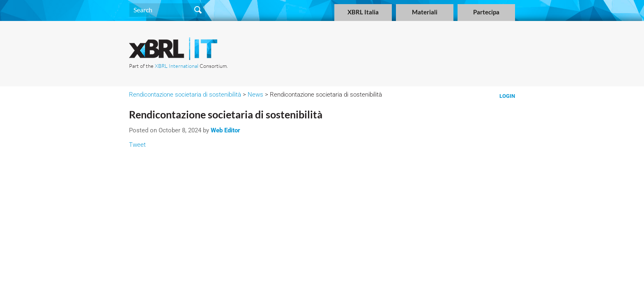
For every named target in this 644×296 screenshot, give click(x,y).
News (255, 95)
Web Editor (225, 130)
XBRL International (177, 66)
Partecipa (486, 12)
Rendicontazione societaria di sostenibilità (185, 95)
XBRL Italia (363, 12)
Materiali (425, 12)
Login (507, 96)
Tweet (137, 145)
